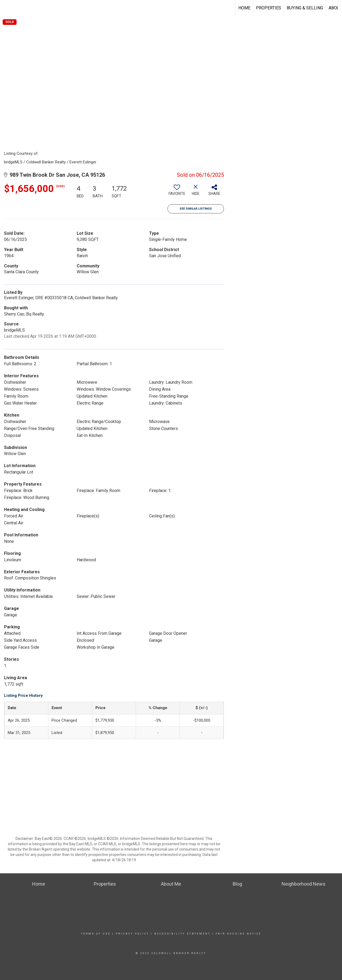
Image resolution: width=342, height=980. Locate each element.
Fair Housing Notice (238, 934)
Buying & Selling (305, 8)
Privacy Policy (132, 934)
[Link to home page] (7, 8)
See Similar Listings (196, 209)
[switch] (177, 192)
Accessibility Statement (182, 934)
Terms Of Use (96, 934)
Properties (269, 8)
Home (244, 8)
